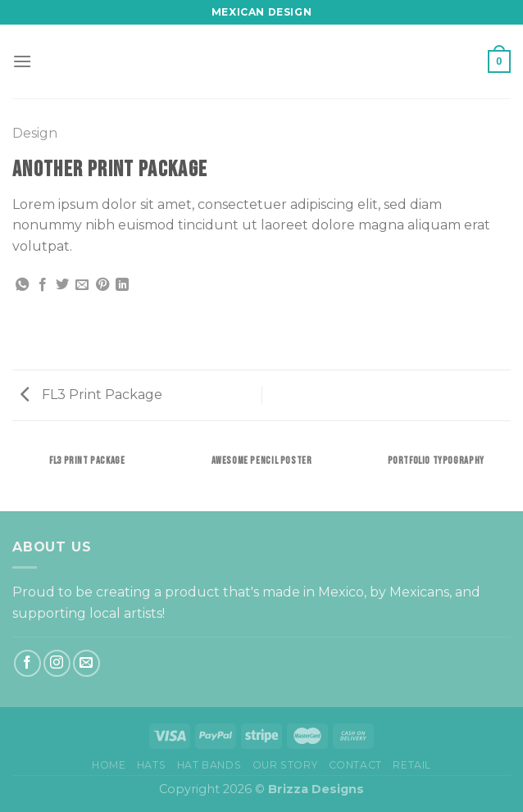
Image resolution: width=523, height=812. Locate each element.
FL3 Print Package (91, 395)
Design (35, 133)
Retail (412, 765)
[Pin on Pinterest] (102, 285)
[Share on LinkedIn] (122, 285)
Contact (355, 765)
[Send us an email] (86, 663)
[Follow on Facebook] (27, 663)
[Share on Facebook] (43, 285)
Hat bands (209, 765)
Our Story (285, 765)
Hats (151, 765)
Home (109, 765)
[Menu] (22, 61)
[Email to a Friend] (82, 285)
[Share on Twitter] (62, 285)
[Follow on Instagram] (57, 663)
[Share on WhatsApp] (22, 285)
